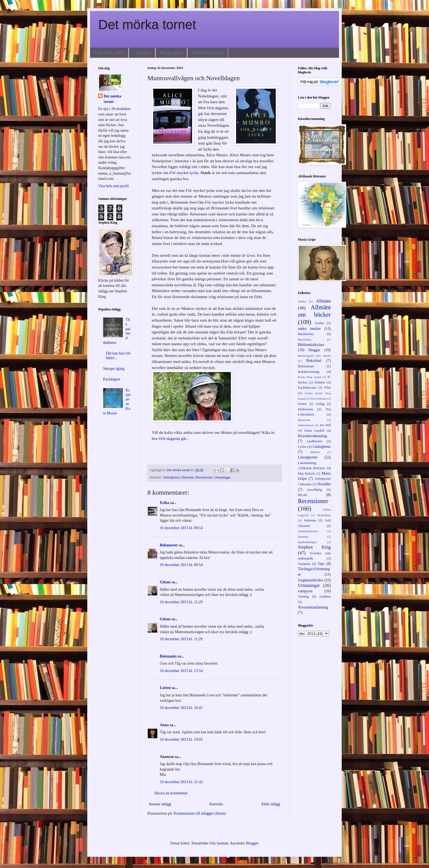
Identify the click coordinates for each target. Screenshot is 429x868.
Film (327, 388)
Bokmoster (169, 545)
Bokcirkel (314, 361)
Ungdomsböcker (311, 580)
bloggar (314, 350)
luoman (222, 843)
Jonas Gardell (314, 431)
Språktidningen (307, 542)
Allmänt (323, 301)
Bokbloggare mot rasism (314, 356)
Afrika (302, 301)
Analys (319, 323)
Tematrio (304, 564)
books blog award (310, 377)
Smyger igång (114, 369)
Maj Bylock (306, 474)
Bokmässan (306, 366)
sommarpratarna (308, 531)
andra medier (309, 329)
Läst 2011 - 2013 (109, 53)
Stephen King (314, 547)
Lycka (302, 447)
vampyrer (305, 591)
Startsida (216, 804)
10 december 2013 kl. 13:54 (181, 671)
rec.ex (303, 495)
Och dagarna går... (174, 438)
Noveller (324, 484)
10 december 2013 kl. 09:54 (181, 565)
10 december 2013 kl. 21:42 (181, 782)
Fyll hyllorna (318, 399)
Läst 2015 (142, 53)
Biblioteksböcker (311, 345)
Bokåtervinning (309, 372)
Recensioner (204, 477)
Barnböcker (306, 334)
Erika (164, 503)
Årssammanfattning (313, 607)
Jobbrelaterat (306, 425)
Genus (302, 404)
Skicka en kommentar (171, 793)
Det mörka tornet (147, 24)
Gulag (320, 404)
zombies (325, 596)
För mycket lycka (184, 173)
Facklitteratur (307, 388)
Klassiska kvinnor (208, 53)
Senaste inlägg (160, 804)
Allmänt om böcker (314, 311)
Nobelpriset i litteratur (179, 477)
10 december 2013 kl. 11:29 (181, 602)
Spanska (303, 537)
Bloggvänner (171, 53)
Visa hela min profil (114, 186)
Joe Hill (325, 425)
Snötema (310, 520)
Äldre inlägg (271, 804)
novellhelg (314, 490)
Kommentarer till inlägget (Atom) (200, 813)
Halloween (305, 409)
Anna (164, 725)
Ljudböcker (315, 441)
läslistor (315, 452)
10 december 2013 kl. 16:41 (181, 708)
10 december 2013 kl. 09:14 (181, 528)
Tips (321, 564)
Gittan (165, 582)
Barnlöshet (305, 339)
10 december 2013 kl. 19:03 (181, 739)
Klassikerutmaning (312, 436)
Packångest (112, 379)
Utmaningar (222, 477)
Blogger (252, 843)
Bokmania (168, 656)
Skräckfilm (324, 515)
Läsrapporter (308, 457)
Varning (303, 596)
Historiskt (304, 420)
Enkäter (320, 382)
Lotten (165, 688)
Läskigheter (322, 447)
